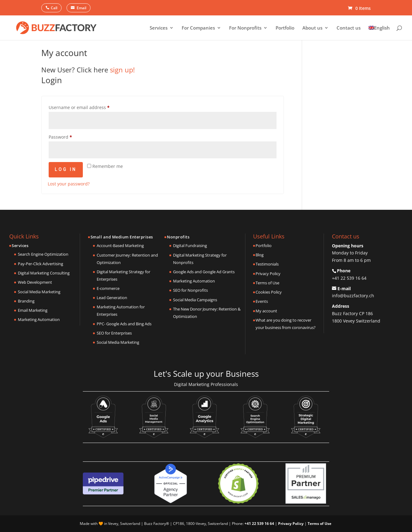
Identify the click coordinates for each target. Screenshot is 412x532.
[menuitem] (379, 33)
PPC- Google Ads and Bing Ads (124, 324)
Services (159, 28)
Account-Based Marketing (120, 246)
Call (54, 8)
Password (60, 137)
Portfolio (285, 28)
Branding (26, 301)
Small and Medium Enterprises (122, 237)
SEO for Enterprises (114, 333)
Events (262, 301)
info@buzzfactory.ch (353, 296)
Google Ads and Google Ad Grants (204, 272)
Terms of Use (267, 283)
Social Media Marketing (39, 292)
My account (266, 311)
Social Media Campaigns (195, 300)
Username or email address (79, 107)
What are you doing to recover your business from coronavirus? (286, 324)
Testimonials (267, 264)
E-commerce (108, 288)
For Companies (198, 28)
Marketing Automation (39, 319)
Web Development (35, 282)
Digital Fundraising (190, 246)
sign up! (122, 70)
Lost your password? (69, 184)
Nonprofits (178, 237)
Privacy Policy (268, 274)
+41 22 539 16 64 (349, 278)
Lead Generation (112, 298)
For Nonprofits (245, 28)
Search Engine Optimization (43, 254)
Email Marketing (33, 310)
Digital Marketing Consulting (44, 273)
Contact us (349, 28)
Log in (66, 169)
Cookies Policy (269, 292)
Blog (260, 255)
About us (312, 28)
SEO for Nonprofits (190, 290)
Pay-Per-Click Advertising (40, 264)
